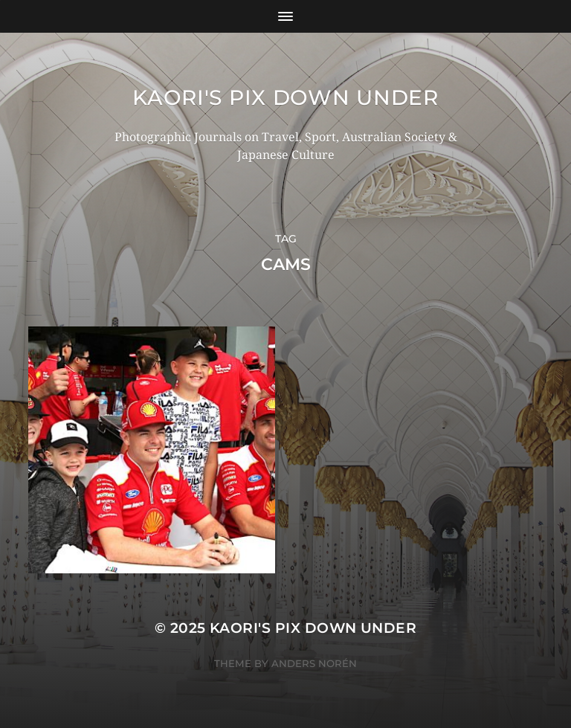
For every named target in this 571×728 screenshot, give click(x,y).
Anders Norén (314, 663)
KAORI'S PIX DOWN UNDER (285, 97)
